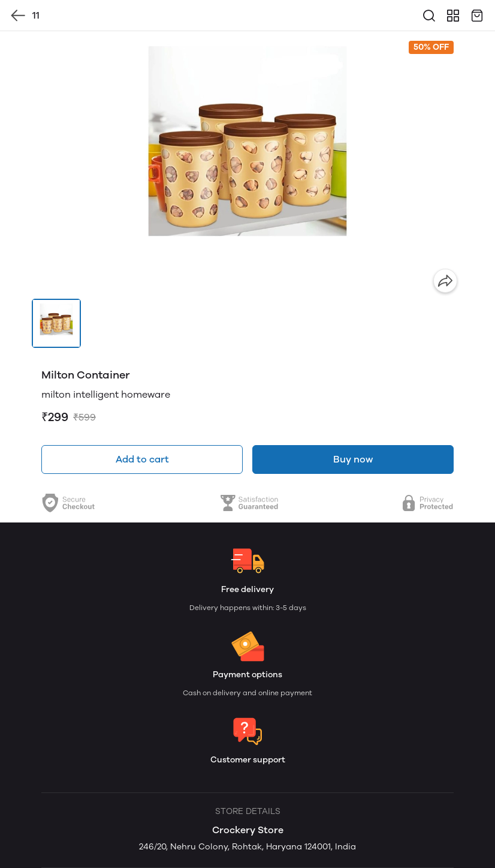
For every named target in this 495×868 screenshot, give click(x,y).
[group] (248, 165)
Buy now (353, 459)
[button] (56, 323)
